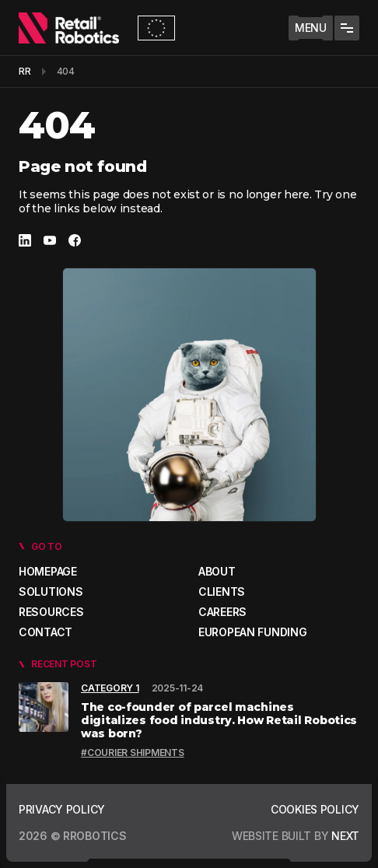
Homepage (48, 571)
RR (25, 71)
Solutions (51, 591)
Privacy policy (62, 809)
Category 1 (110, 688)
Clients (222, 591)
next (344, 836)
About (217, 571)
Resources (51, 612)
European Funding (253, 632)
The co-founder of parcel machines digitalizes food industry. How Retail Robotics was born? (219, 720)
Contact (45, 632)
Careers (222, 612)
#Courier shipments (133, 752)
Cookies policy (315, 809)
